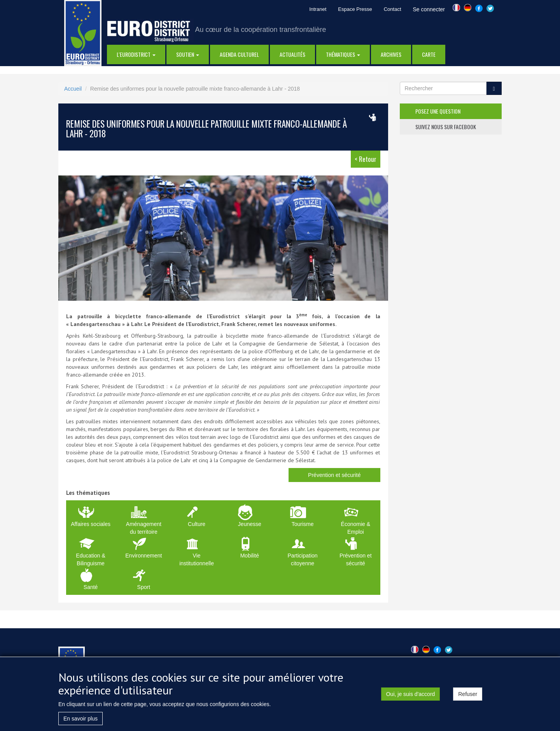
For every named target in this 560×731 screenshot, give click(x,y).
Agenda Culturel (239, 54)
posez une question (438, 111)
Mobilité (250, 556)
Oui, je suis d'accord (411, 699)
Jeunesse (250, 524)
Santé (91, 587)
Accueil (73, 89)
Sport (144, 587)
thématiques (343, 54)
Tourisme (303, 524)
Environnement (143, 556)
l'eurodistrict (136, 54)
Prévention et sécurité (334, 475)
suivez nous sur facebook (446, 127)
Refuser (468, 699)
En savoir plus (80, 724)
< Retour (366, 159)
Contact (393, 9)
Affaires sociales (91, 524)
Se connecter (429, 9)
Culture (197, 524)
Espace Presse (355, 9)
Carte (429, 54)
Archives (391, 54)
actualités (292, 54)
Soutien (188, 54)
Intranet (318, 9)
